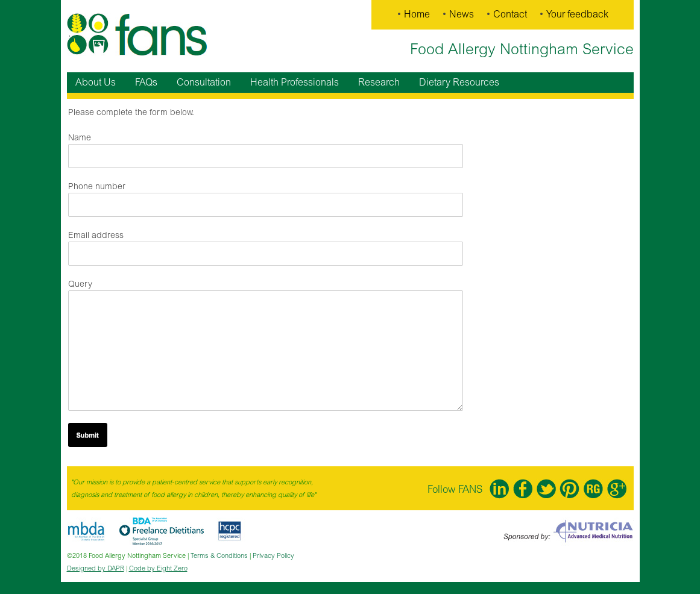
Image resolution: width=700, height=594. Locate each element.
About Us (96, 83)
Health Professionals (295, 83)
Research (379, 83)
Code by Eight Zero (158, 568)
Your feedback (577, 14)
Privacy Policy (273, 556)
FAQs (146, 83)
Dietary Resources (459, 83)
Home (417, 14)
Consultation (204, 83)
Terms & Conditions (219, 556)
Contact (510, 14)
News (462, 14)
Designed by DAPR (96, 568)
